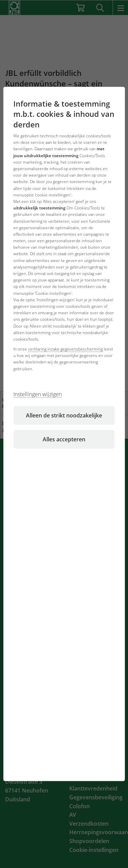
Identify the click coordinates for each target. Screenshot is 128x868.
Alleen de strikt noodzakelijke (64, 415)
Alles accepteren (64, 439)
